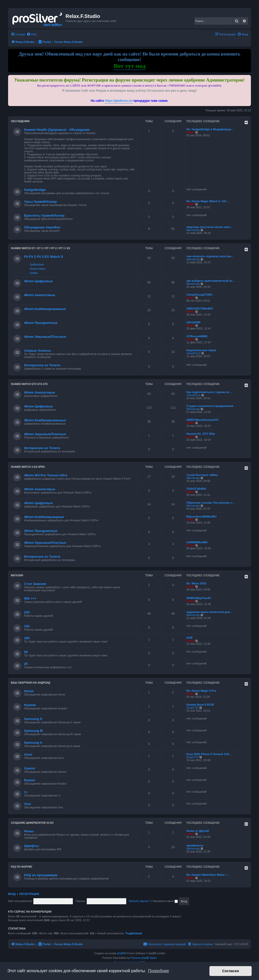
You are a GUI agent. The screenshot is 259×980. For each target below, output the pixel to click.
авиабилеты (195, 845)
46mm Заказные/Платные (45, 337)
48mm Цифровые (38, 503)
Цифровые (37, 264)
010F (190, 638)
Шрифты (31, 846)
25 (26, 664)
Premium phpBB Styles (144, 958)
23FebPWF (193, 322)
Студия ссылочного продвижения (210, 406)
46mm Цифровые (38, 281)
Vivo (28, 804)
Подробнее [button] (158, 971)
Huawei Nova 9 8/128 (200, 705)
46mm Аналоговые (40, 295)
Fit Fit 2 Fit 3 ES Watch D (44, 257)
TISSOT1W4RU (196, 489)
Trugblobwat (134, 933)
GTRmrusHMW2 (197, 336)
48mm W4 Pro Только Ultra (46, 475)
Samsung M (33, 731)
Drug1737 (192, 708)
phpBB (121, 953)
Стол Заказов (35, 584)
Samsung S (33, 719)
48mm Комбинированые (44, 517)
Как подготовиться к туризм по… (209, 392)
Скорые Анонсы (37, 351)
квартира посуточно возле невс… (210, 227)
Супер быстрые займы (202, 475)
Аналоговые (38, 269)
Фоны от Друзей (198, 831)
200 (27, 612)
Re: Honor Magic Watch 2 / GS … (208, 201)
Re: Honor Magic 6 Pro (201, 691)
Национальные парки (201, 350)
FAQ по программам (41, 875)
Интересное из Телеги (42, 365)
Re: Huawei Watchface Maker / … (208, 875)
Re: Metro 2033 (196, 583)
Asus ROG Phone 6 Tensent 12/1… (209, 754)
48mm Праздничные (41, 531)
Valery (190, 132)
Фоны (29, 831)
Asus (28, 754)
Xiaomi (29, 768)
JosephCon (193, 353)
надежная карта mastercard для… (209, 612)
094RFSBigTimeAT (199, 598)
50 (26, 652)
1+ (26, 792)
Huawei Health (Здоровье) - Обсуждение (57, 130)
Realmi (29, 780)
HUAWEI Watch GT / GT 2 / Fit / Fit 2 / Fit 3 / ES (40, 248)
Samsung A (33, 743)
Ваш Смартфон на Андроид (30, 683)
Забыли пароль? (139, 901)
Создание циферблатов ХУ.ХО (32, 823)
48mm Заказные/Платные (45, 543)
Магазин (17, 575)
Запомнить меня (165, 901)
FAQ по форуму (22, 867)
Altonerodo (193, 230)
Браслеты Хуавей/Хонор (44, 215)
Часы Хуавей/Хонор (40, 202)
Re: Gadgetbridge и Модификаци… (210, 129)
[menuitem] (32, 34)
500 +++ (30, 598)
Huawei (30, 705)
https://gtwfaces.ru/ (119, 101)
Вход (12, 894)
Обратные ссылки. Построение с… (211, 503)
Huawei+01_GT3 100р (201, 434)
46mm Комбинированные (45, 309)
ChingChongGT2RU (199, 295)
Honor (29, 691)
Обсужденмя (20, 121)
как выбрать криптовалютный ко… (211, 281)
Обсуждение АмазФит (42, 227)
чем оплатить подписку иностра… (210, 256)
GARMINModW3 (197, 542)
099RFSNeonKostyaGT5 (202, 420)
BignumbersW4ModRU (201, 517)
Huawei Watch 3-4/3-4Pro (28, 467)
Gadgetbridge (35, 190)
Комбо (34, 273)
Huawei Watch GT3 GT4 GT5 (29, 384)
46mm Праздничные (41, 323)
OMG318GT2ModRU (200, 308)
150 (27, 626)
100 (27, 638)
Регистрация (29, 894)
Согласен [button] (231, 971)
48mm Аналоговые (40, 489)
